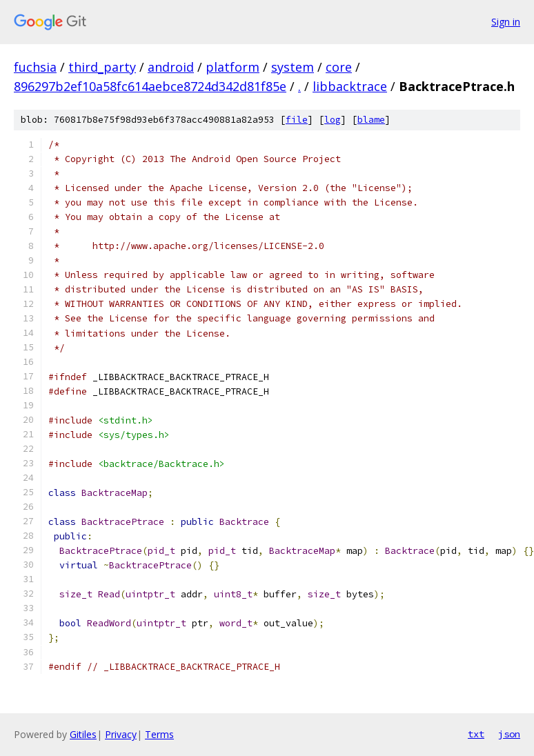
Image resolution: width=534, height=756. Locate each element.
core (339, 67)
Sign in (506, 22)
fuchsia (35, 67)
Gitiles (83, 734)
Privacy (121, 734)
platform (233, 67)
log (333, 120)
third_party (102, 67)
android (171, 67)
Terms (159, 734)
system (293, 67)
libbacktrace (350, 86)
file (297, 120)
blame (371, 120)
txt (476, 734)
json (509, 734)
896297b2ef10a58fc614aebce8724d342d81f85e (150, 86)
